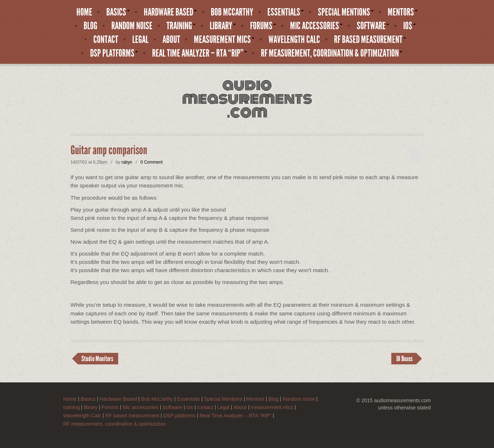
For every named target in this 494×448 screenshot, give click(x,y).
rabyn (127, 162)
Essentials (286, 12)
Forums (263, 26)
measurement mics (224, 40)
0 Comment (152, 162)
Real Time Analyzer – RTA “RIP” (200, 53)
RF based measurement (370, 40)
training (181, 26)
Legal (140, 40)
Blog (90, 26)
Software (373, 26)
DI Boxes (404, 359)
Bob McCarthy (232, 12)
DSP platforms (114, 53)
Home (84, 12)
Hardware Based (170, 12)
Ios (410, 26)
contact (106, 40)
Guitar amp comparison (109, 150)
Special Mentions (346, 12)
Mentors (403, 12)
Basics (118, 12)
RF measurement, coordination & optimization (332, 53)
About (171, 40)
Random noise (132, 26)
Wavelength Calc (294, 40)
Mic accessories (316, 26)
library (223, 26)
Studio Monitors (97, 359)
